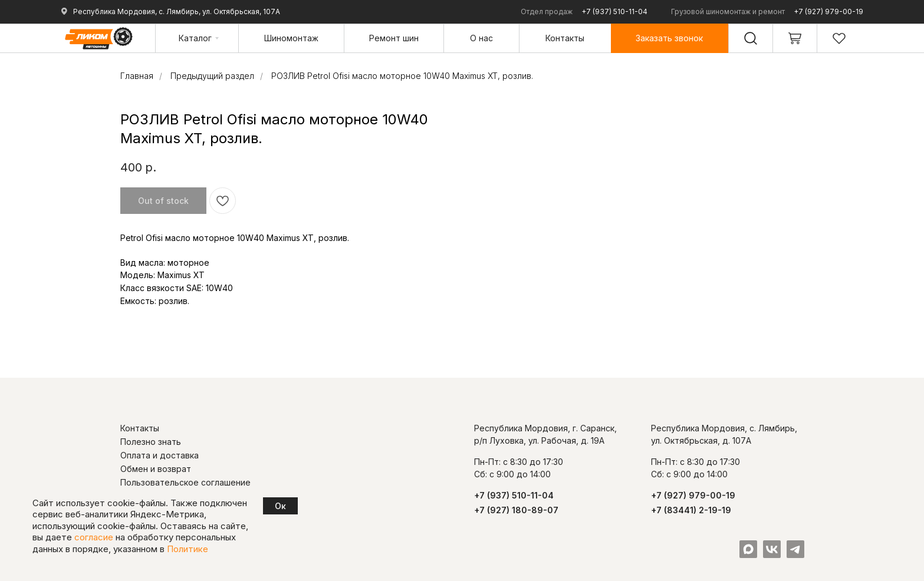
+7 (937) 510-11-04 (614, 11)
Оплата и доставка (160, 455)
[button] (670, 38)
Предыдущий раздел (212, 76)
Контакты (140, 428)
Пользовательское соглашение (185, 482)
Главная (137, 76)
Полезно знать (151, 442)
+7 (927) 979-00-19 (828, 11)
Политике (188, 549)
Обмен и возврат (156, 469)
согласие (94, 537)
